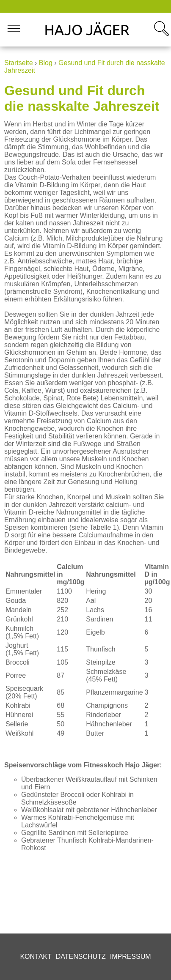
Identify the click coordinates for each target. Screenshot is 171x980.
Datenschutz (81, 957)
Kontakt (36, 957)
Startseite (19, 63)
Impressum (131, 957)
